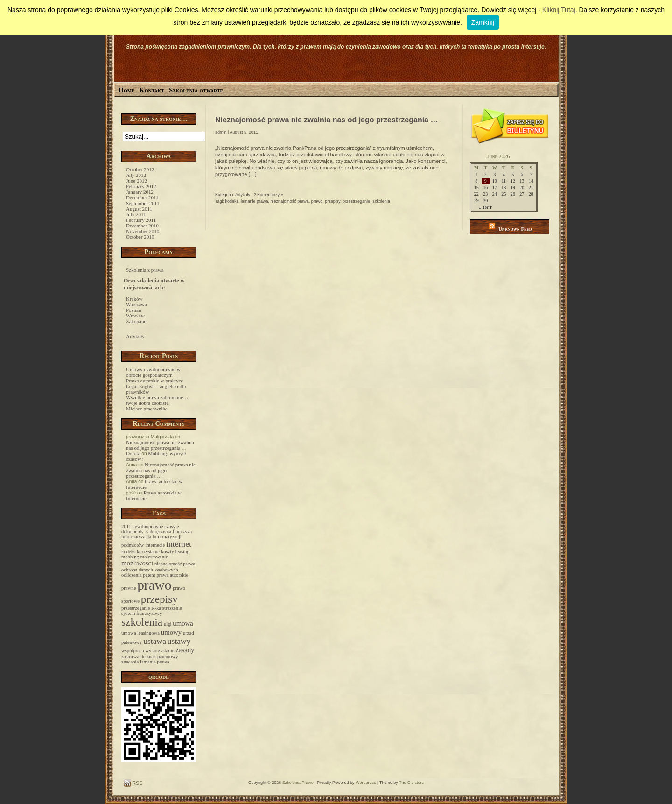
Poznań (133, 310)
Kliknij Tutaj (559, 10)
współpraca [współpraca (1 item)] (133, 651)
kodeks (232, 201)
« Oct (485, 207)
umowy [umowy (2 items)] (171, 632)
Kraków (134, 299)
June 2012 (136, 181)
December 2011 (142, 197)
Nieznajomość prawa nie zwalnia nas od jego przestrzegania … (160, 445)
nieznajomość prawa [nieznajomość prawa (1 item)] (175, 564)
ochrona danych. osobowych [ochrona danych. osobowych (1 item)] (150, 570)
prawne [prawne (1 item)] (129, 588)
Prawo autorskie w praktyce (155, 381)
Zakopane (136, 321)
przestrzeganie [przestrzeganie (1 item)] (136, 608)
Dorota (133, 453)
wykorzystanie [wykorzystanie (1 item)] (160, 651)
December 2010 (142, 226)
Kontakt (152, 90)
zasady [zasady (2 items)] (185, 650)
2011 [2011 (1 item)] (126, 526)
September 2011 (143, 203)
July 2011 (136, 214)
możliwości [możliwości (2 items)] (137, 563)
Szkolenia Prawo (298, 783)
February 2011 (141, 220)
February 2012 (141, 186)
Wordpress (366, 783)
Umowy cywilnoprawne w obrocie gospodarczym (153, 372)
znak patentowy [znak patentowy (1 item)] (162, 657)
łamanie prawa (255, 201)
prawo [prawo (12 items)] (154, 585)
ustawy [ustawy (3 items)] (179, 641)
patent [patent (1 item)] (149, 575)
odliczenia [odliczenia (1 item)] (132, 575)
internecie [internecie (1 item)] (155, 545)
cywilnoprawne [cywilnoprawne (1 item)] (148, 526)
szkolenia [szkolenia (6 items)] (142, 622)
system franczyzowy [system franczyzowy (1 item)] (142, 613)
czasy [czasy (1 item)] (170, 526)
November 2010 (143, 231)
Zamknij (483, 22)
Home (127, 90)
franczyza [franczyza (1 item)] (182, 532)
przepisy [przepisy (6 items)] (159, 599)
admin (221, 132)
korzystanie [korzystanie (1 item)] (148, 552)
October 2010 (140, 237)
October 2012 (140, 169)
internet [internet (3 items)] (179, 544)
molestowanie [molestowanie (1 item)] (154, 557)
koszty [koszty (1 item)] (168, 552)
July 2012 (136, 175)
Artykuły (135, 336)
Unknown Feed (515, 229)
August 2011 (139, 209)
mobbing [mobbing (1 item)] (130, 557)
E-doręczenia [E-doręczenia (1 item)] (158, 532)
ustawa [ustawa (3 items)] (155, 641)
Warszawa (136, 304)
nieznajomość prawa (290, 201)
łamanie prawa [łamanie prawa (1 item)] (154, 662)
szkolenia (381, 201)
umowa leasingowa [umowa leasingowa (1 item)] (140, 633)
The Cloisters (411, 783)
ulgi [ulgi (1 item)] (168, 624)
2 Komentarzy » (268, 195)
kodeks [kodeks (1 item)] (128, 552)
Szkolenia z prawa (145, 270)
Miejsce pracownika (147, 409)
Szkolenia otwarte (196, 90)
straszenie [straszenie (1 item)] (172, 608)
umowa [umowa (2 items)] (183, 623)
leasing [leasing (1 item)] (182, 552)
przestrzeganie (356, 201)
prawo (317, 201)
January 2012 (140, 192)
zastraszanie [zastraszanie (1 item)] (133, 657)
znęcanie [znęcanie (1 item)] (130, 662)
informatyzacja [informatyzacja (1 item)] (136, 537)
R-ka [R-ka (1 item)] (156, 608)
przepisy (332, 201)
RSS (137, 783)
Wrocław (135, 316)
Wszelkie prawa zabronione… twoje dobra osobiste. (157, 400)
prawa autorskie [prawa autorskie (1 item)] (172, 575)
